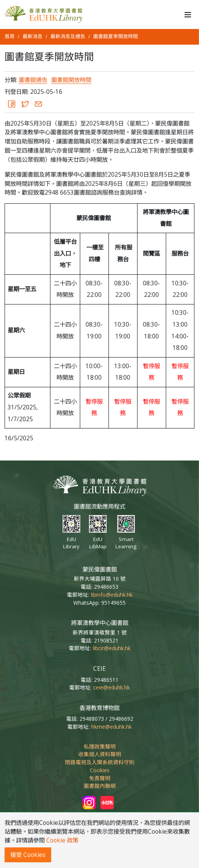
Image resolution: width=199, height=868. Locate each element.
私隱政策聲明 (100, 746)
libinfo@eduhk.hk (112, 595)
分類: (11, 80)
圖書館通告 (33, 80)
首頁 (10, 36)
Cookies (100, 770)
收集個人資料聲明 (100, 754)
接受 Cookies (28, 855)
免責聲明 (100, 778)
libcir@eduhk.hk (112, 648)
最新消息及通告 (68, 36)
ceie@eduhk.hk (112, 687)
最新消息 (32, 36)
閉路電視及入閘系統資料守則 (100, 762)
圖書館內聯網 (100, 786)
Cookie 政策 (62, 840)
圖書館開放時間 (71, 80)
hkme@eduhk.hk (112, 727)
